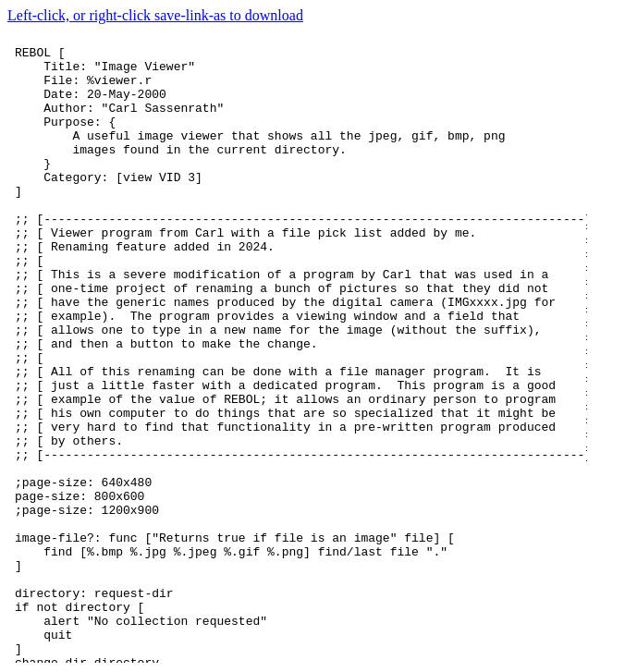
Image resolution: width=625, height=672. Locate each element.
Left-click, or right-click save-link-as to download (155, 15)
